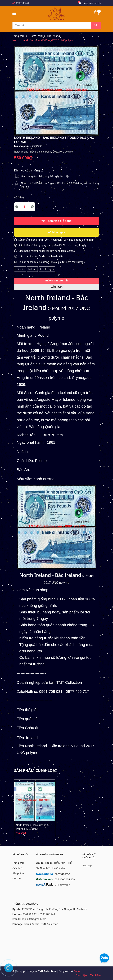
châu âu (20, 269)
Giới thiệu (18, 868)
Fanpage (87, 865)
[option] (35, 808)
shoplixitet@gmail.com (33, 919)
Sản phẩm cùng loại (35, 770)
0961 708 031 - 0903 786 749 (39, 914)
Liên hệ (17, 878)
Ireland (32, 269)
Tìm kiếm (95, 975)
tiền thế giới (47, 269)
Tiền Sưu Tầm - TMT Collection (41, 924)
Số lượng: (20, 198)
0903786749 (22, 3)
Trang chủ (18, 863)
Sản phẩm (18, 873)
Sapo (77, 971)
